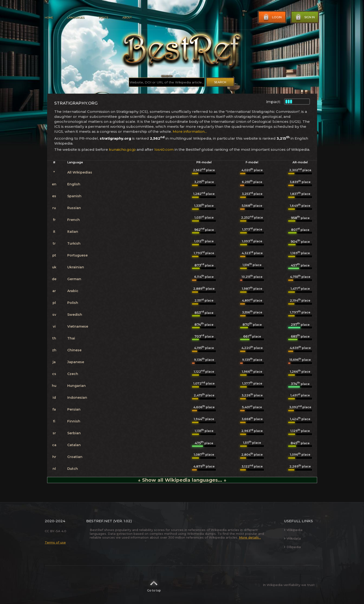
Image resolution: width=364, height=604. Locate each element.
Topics (103, 18)
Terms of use (55, 542)
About (127, 18)
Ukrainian (76, 267)
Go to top (154, 585)
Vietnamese (78, 326)
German (74, 279)
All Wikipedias (80, 172)
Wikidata (292, 538)
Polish (73, 303)
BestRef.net (99, 521)
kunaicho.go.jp (122, 149)
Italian (73, 232)
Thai (71, 338)
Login (272, 17)
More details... (250, 537)
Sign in (305, 17)
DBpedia (292, 547)
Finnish (74, 421)
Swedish (75, 315)
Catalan (74, 445)
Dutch (73, 469)
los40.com (164, 149)
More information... (190, 131)
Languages (76, 18)
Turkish (74, 243)
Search (220, 82)
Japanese (76, 362)
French (74, 220)
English (74, 184)
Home (49, 18)
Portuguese (77, 255)
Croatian (75, 457)
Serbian (74, 433)
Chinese (74, 350)
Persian (74, 409)
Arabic (73, 291)
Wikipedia (293, 530)
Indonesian (77, 398)
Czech (73, 374)
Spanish (74, 196)
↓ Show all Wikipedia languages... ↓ (182, 480)
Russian (74, 208)
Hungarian (76, 386)
